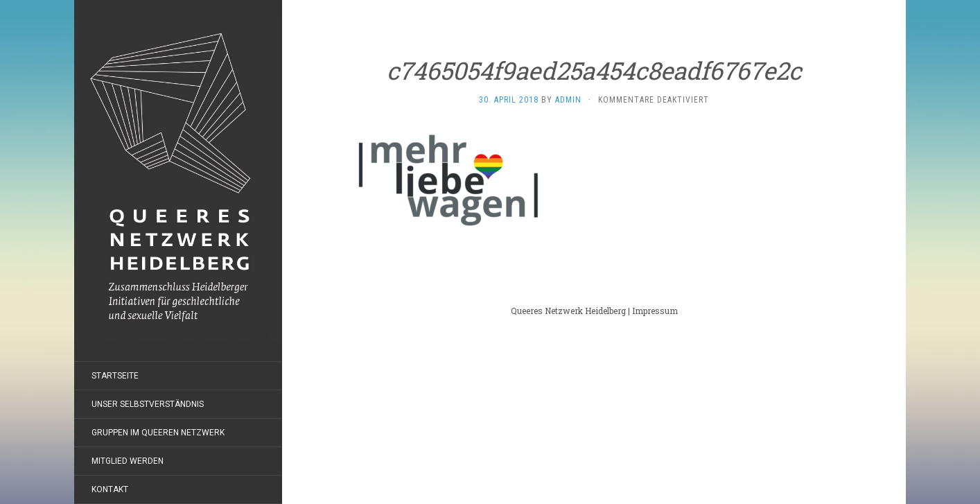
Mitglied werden (128, 461)
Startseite (115, 376)
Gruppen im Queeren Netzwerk (158, 433)
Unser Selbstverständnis (148, 404)
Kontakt (110, 489)
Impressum (655, 311)
